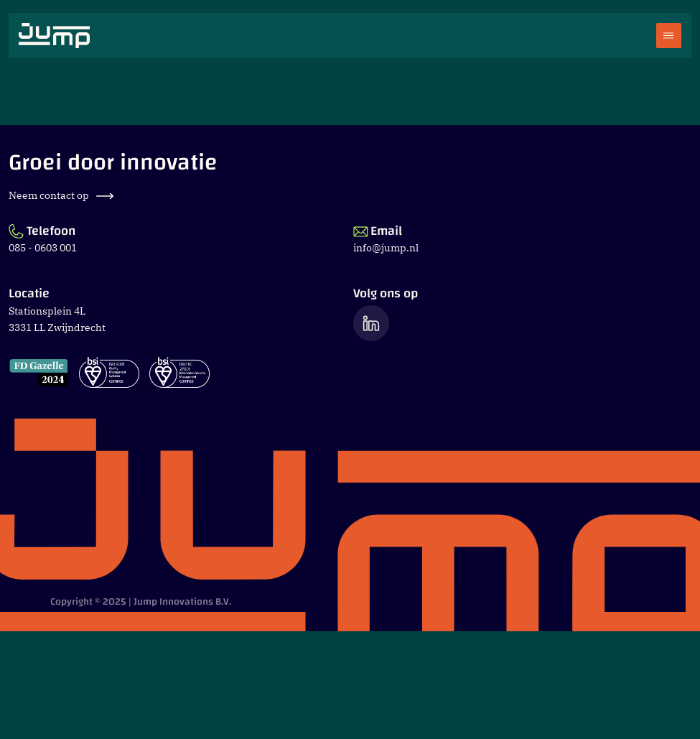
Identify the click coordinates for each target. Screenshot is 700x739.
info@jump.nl (386, 248)
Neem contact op (61, 195)
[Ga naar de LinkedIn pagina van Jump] (371, 323)
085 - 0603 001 (43, 248)
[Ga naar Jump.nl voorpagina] (54, 36)
